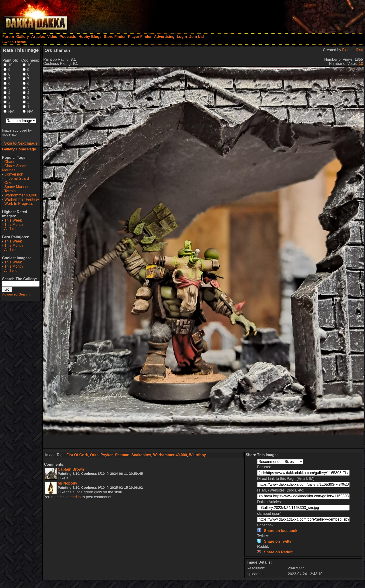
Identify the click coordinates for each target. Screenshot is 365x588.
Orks (8, 183)
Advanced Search (16, 294)
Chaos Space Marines (14, 168)
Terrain (10, 191)
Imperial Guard (17, 178)
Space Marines (17, 187)
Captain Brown (71, 469)
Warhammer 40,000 (21, 195)
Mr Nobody (68, 483)
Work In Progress (19, 204)
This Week (13, 220)
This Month (13, 224)
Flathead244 (353, 50)
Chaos (10, 162)
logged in (73, 497)
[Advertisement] (302, 15)
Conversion (14, 174)
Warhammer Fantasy (22, 199)
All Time (11, 229)
